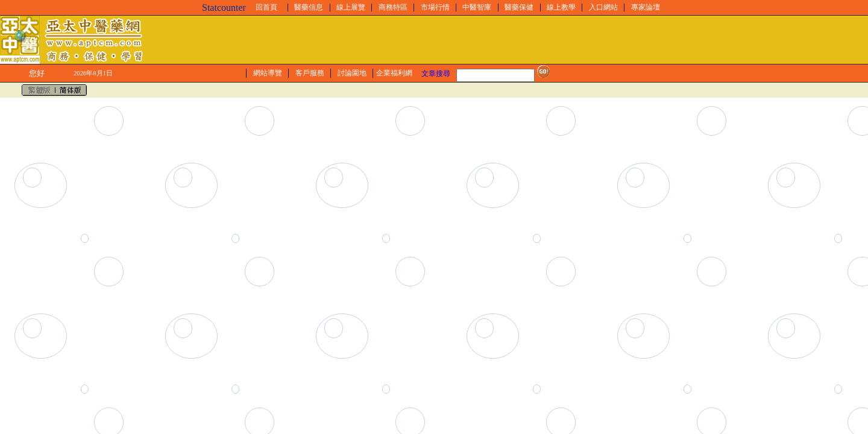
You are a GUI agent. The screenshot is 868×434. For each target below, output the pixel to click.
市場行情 (435, 7)
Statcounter (224, 8)
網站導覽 (268, 73)
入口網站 (603, 7)
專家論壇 (646, 7)
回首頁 (266, 7)
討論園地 (352, 73)
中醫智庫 (477, 7)
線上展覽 (351, 7)
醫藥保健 (519, 7)
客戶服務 (310, 73)
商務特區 (393, 7)
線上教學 (561, 7)
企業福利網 (394, 73)
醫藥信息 (309, 7)
